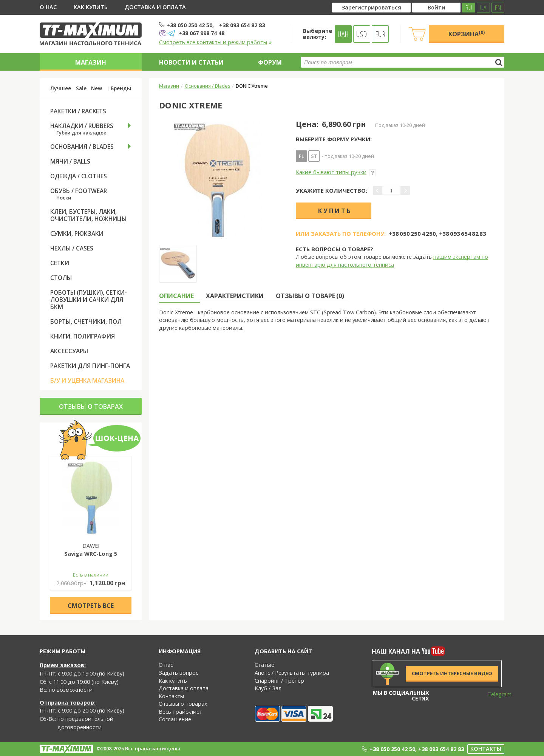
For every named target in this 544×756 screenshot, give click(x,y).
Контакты (171, 696)
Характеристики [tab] (235, 296)
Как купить (91, 7)
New (97, 88)
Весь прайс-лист (180, 712)
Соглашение (175, 719)
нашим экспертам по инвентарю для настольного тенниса (392, 261)
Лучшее (61, 88)
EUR (380, 34)
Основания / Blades (208, 86)
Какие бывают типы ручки (336, 172)
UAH (343, 34)
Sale (81, 88)
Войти (437, 7)
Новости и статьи (191, 62)
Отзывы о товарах (91, 407)
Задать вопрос (178, 673)
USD (362, 34)
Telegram (495, 694)
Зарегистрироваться (371, 7)
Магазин (91, 62)
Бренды (121, 88)
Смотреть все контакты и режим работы (216, 42)
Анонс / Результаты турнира (292, 673)
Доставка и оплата (155, 7)
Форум (270, 62)
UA (483, 8)
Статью (265, 665)
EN (498, 8)
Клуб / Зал (268, 688)
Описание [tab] (176, 296)
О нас (48, 7)
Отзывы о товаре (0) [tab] (310, 296)
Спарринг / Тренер (279, 681)
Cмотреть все (91, 606)
